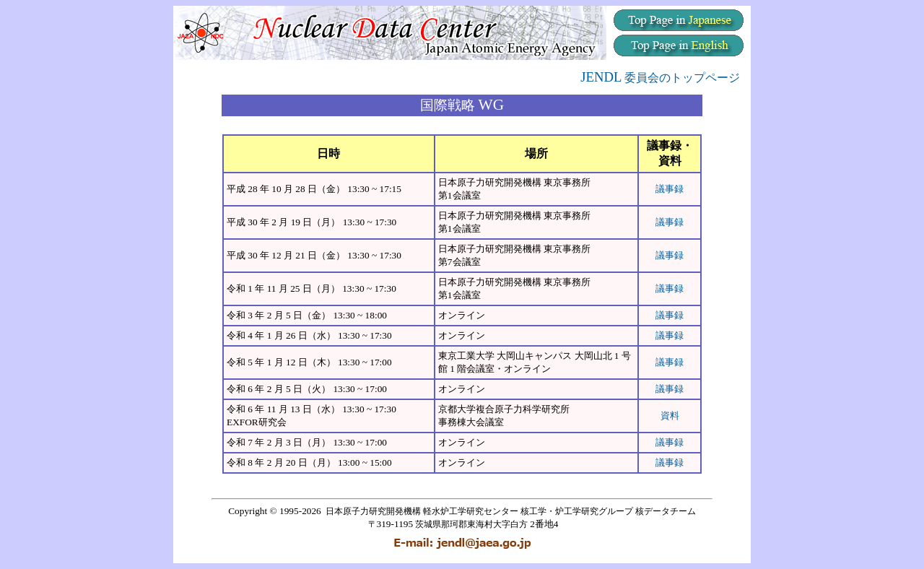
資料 (670, 416)
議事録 (670, 189)
